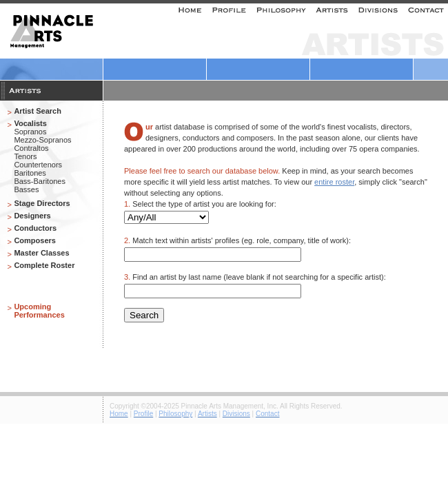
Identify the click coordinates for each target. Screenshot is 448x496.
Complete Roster (44, 265)
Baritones (30, 173)
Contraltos (31, 148)
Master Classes (41, 253)
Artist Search (37, 111)
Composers (35, 240)
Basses (26, 189)
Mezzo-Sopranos (42, 140)
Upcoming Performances (39, 311)
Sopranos (30, 132)
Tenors (25, 156)
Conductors (35, 228)
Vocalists (30, 123)
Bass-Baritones (40, 181)
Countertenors (38, 165)
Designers (32, 216)
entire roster (334, 182)
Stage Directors (42, 203)
